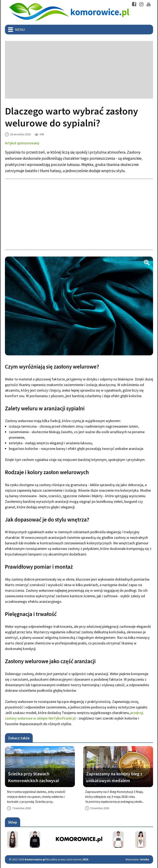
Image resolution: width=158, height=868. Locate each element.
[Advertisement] (79, 70)
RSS (86, 859)
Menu (20, 30)
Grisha (145, 859)
